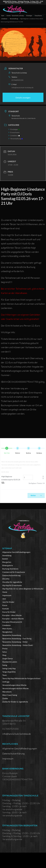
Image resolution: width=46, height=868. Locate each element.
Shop (4, 655)
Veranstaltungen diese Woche (14, 685)
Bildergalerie (8, 565)
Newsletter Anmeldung (12, 635)
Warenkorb (7, 692)
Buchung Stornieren (10, 569)
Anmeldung (7, 555)
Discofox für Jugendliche (12, 582)
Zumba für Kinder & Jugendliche (15, 702)
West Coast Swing (10, 695)
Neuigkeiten (7, 632)
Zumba (5, 698)
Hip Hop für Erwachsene (12, 585)
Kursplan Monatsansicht (12, 622)
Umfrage (6, 682)
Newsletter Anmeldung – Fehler (15, 642)
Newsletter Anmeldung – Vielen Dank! (18, 645)
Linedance (4, 19)
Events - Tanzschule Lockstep (15, 16)
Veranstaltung (14, 19)
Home (5, 592)
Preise (5, 649)
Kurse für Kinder (9, 612)
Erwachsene (38, 16)
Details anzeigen (23, 98)
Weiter (36, 495)
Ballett (5, 559)
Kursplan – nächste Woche (13, 619)
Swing (5, 665)
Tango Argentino (9, 672)
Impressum (7, 595)
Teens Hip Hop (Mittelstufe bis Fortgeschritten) (21, 678)
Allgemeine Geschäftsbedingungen (16, 552)
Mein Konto (7, 629)
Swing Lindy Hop (9, 668)
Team (4, 675)
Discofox (6, 579)
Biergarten (7, 562)
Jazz (4, 599)
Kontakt (6, 609)
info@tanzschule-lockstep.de (22, 87)
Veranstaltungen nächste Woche (15, 688)
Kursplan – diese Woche (12, 615)
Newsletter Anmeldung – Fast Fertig (17, 639)
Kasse (5, 605)
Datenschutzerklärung (11, 575)
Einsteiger (29, 16)
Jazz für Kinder (8, 602)
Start (3, 16)
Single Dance (8, 658)
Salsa (4, 652)
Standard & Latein (10, 662)
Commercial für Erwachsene (14, 572)
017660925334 (17, 80)
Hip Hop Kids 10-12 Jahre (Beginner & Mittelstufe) (23, 589)
